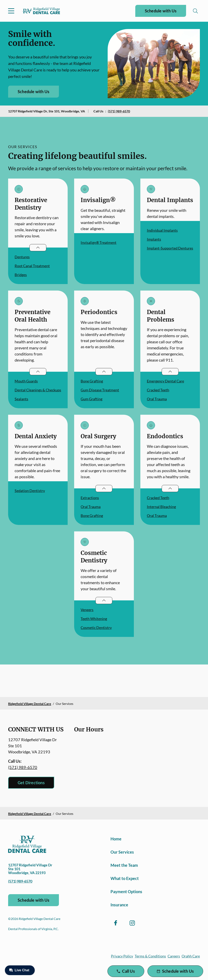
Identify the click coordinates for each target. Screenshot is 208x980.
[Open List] (38, 248)
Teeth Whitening (94, 619)
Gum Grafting (92, 399)
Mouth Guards (26, 381)
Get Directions (31, 783)
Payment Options (126, 892)
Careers (174, 956)
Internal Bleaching (161, 507)
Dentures (22, 257)
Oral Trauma (157, 399)
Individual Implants (162, 230)
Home (116, 839)
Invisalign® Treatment (99, 242)
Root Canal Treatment (32, 266)
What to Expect (125, 878)
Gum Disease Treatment (100, 390)
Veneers (87, 610)
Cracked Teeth (158, 390)
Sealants (21, 399)
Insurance (119, 905)
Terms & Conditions (150, 956)
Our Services (122, 852)
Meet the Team (124, 865)
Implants (154, 239)
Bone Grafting (92, 381)
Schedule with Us (161, 11)
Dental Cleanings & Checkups (38, 390)
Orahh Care (191, 956)
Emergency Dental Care (165, 381)
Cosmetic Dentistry (96, 628)
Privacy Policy (122, 956)
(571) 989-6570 (119, 111)
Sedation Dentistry (30, 491)
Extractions (90, 498)
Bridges (21, 275)
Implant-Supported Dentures (170, 248)
